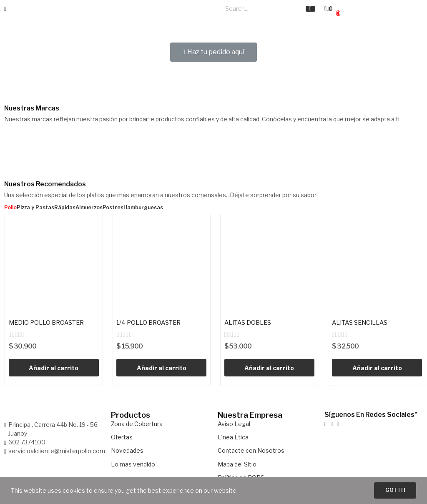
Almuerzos (89, 208)
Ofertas (122, 438)
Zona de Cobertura (137, 425)
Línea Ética (233, 438)
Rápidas (65, 208)
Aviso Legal (234, 425)
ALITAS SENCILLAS (364, 323)
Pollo (10, 208)
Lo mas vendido (133, 465)
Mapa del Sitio (237, 465)
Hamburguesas (143, 208)
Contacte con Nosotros (251, 452)
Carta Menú (167, 14)
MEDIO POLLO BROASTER (50, 323)
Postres (113, 208)
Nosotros (204, 9)
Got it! (390, 490)
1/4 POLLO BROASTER (152, 323)
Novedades (127, 452)
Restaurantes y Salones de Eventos (123, 19)
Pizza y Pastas (35, 208)
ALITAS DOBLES (250, 323)
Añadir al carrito (54, 369)
